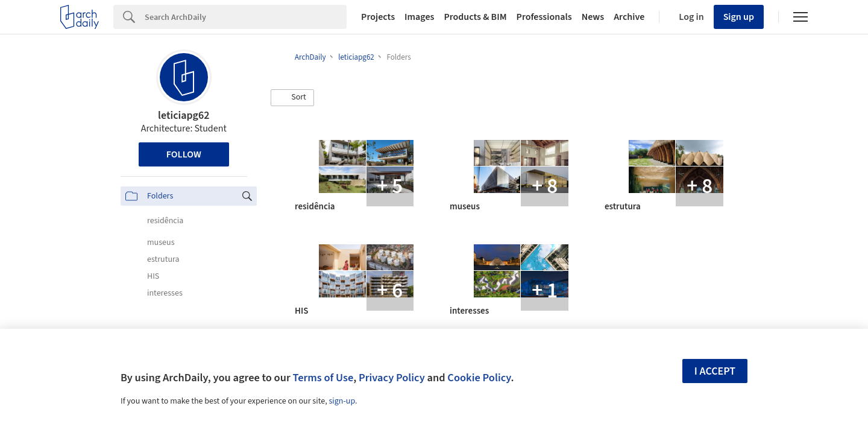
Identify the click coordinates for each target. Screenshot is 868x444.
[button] (292, 98)
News (593, 17)
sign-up (342, 401)
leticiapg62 (184, 116)
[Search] (246, 17)
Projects (378, 17)
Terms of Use (323, 378)
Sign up (739, 17)
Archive (629, 17)
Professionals (544, 17)
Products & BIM (475, 17)
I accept (715, 371)
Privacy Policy (392, 378)
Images (419, 17)
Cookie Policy (479, 378)
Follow (184, 154)
